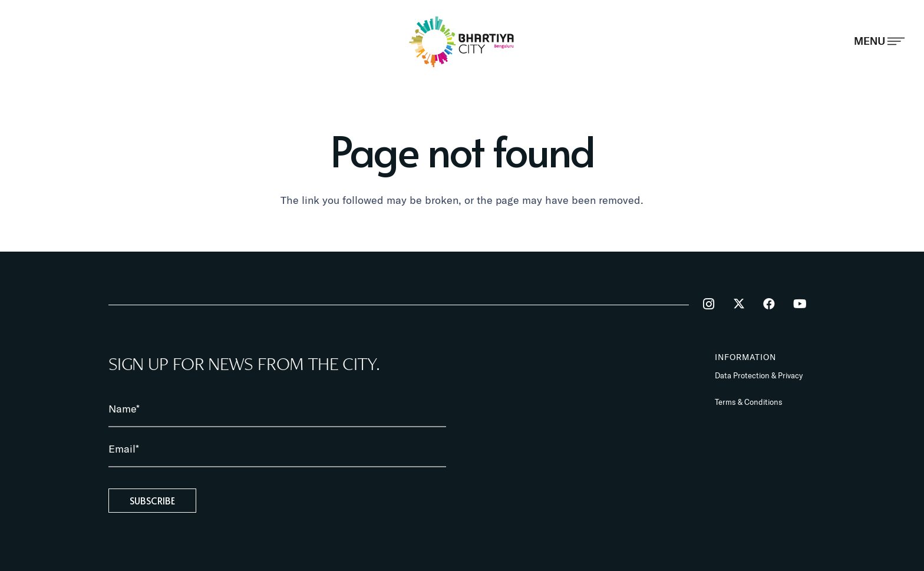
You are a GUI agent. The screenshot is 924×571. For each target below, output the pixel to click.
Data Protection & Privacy (759, 375)
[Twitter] (739, 304)
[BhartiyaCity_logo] (462, 42)
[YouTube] (800, 304)
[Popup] (880, 41)
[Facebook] (769, 304)
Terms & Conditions (749, 402)
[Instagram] (708, 304)
